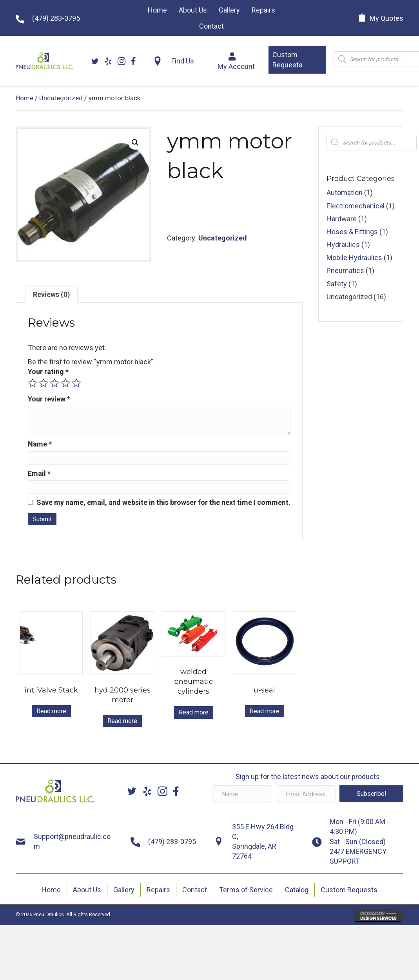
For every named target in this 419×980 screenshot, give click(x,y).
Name (40, 444)
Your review (49, 399)
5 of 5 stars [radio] (76, 383)
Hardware (342, 219)
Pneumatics (345, 270)
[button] (297, 60)
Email (39, 473)
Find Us (183, 61)
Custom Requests (349, 890)
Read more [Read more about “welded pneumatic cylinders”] (194, 712)
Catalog (297, 890)
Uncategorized (61, 98)
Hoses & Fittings (352, 232)
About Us (87, 890)
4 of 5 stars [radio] (65, 383)
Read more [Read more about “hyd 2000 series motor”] (122, 721)
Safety (337, 284)
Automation (345, 193)
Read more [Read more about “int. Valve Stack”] (51, 711)
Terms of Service (246, 890)
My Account (236, 66)
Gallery (124, 890)
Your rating (48, 372)
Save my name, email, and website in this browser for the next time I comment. (163, 502)
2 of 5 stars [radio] (44, 383)
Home (24, 98)
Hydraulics (343, 245)
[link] (157, 10)
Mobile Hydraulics (354, 258)
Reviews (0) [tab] (52, 294)
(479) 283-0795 (56, 18)
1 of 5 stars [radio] (33, 383)
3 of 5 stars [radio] (54, 383)
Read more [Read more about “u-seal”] (265, 711)
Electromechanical (356, 206)
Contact (195, 890)
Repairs (158, 890)
